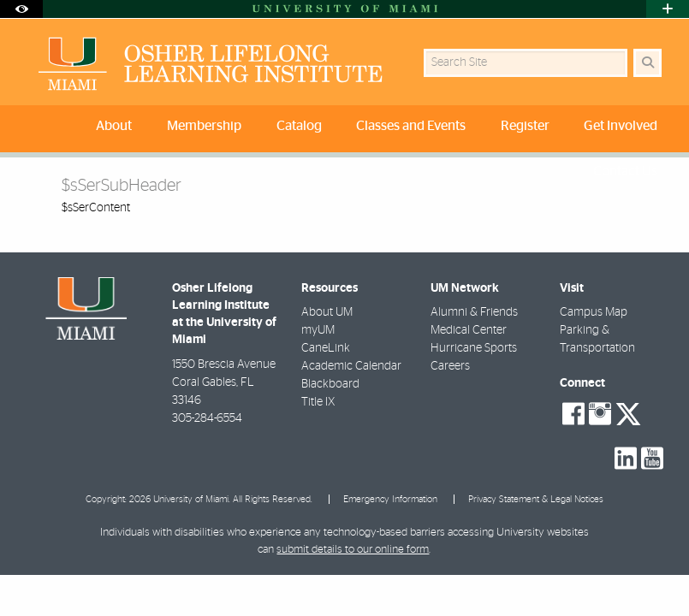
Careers (450, 366)
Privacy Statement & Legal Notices (536, 499)
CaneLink (326, 348)
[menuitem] (116, 129)
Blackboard (330, 384)
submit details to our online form (353, 550)
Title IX (318, 402)
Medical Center (469, 330)
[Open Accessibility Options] (21, 9)
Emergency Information (390, 499)
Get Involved (621, 126)
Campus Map (594, 312)
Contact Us (625, 171)
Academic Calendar (351, 366)
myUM (318, 330)
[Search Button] (647, 63)
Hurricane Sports (474, 348)
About (114, 126)
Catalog (299, 126)
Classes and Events (411, 126)
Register (525, 126)
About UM (327, 312)
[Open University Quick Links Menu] (668, 9)
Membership (204, 126)
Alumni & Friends (474, 312)
